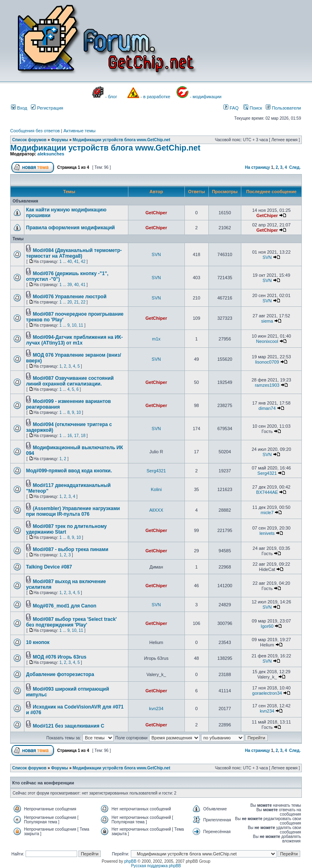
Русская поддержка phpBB (156, 866)
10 (74, 325)
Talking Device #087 (49, 567)
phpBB (130, 861)
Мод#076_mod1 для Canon (65, 606)
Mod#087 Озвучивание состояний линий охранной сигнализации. (70, 381)
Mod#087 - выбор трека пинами (71, 549)
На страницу (258, 167)
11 (81, 325)
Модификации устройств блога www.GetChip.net (121, 140)
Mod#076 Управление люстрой (70, 297)
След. (295, 167)
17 (76, 436)
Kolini (156, 489)
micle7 (267, 513)
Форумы (60, 140)
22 (83, 302)
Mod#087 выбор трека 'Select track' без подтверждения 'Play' (71, 622)
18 (83, 436)
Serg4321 (156, 471)
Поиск (253, 108)
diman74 (267, 408)
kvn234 (156, 709)
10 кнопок (38, 642)
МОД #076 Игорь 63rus (60, 657)
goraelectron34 (267, 693)
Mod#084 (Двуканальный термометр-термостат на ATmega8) (74, 253)
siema (267, 321)
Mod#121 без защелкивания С (69, 726)
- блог (111, 97)
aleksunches (51, 154)
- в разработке (155, 97)
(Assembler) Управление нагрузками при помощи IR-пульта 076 (73, 511)
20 (70, 302)
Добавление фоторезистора (60, 674)
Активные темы (79, 131)
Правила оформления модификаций (70, 228)
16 (70, 436)
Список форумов (29, 140)
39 (70, 285)
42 (83, 262)
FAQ (231, 108)
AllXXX (156, 510)
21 (76, 302)
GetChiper (156, 213)
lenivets (267, 533)
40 (70, 262)
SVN (156, 254)
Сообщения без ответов (35, 131)
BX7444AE (267, 492)
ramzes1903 (267, 385)
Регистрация (47, 108)
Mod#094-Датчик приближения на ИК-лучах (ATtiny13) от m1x (74, 340)
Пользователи (283, 108)
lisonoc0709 (267, 362)
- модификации (206, 97)
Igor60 (267, 626)
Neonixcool (267, 341)
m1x (156, 339)
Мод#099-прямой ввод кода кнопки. (69, 471)
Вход (19, 108)
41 (76, 262)
